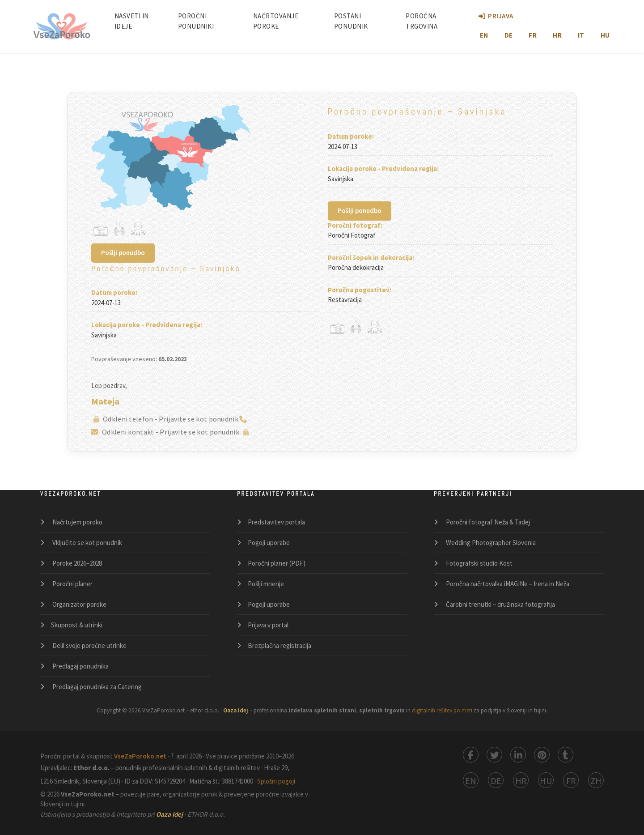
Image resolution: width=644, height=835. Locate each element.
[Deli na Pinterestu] (542, 755)
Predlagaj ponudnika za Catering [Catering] (96, 687)
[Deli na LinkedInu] (518, 755)
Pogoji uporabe (269, 543)
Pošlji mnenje (266, 584)
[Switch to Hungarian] (546, 780)
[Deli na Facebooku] (471, 755)
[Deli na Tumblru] (566, 755)
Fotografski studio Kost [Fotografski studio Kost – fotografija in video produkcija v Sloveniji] (479, 563)
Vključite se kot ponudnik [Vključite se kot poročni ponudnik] (87, 543)
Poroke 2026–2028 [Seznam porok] (76, 563)
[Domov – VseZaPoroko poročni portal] (62, 26)
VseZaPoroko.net (141, 756)
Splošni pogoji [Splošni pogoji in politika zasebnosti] (276, 781)
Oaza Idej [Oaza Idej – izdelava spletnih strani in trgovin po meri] (236, 710)
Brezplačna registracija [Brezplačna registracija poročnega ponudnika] (280, 645)
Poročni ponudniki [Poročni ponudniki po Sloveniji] (196, 21)
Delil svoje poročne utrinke (89, 645)
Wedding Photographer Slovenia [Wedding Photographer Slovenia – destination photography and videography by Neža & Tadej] (490, 543)
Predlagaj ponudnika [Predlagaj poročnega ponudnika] (80, 666)
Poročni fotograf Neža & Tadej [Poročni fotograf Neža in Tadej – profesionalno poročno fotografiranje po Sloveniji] (487, 522)
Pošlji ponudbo (123, 253)
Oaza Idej (170, 814)
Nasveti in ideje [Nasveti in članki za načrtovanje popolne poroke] (132, 21)
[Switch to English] (471, 780)
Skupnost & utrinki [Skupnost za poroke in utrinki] (77, 625)
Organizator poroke (79, 604)
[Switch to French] (571, 780)
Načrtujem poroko (77, 522)
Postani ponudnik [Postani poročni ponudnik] (351, 21)
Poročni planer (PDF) (277, 563)
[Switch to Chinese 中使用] (596, 780)
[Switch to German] (496, 780)
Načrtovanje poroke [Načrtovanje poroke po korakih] (276, 21)
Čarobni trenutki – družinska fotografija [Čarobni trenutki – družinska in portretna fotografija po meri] (500, 604)
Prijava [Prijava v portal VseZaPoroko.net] (496, 16)
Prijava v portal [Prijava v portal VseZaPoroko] (268, 625)
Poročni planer (72, 584)
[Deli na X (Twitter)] (494, 755)
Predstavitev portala (276, 522)
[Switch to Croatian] (521, 780)
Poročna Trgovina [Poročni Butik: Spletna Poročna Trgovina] (422, 21)
